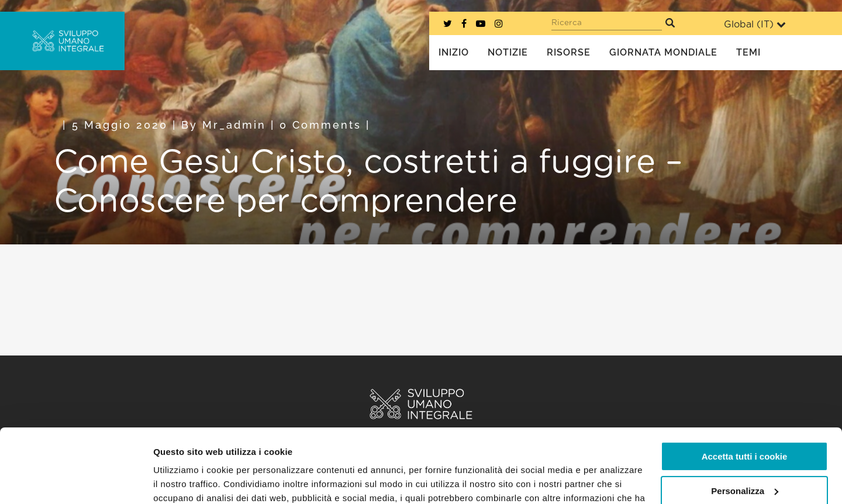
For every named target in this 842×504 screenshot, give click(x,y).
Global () (755, 24)
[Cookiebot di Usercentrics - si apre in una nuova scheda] (76, 481)
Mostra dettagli (185, 481)
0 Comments (320, 125)
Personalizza (745, 427)
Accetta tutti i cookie (745, 393)
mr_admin (234, 125)
